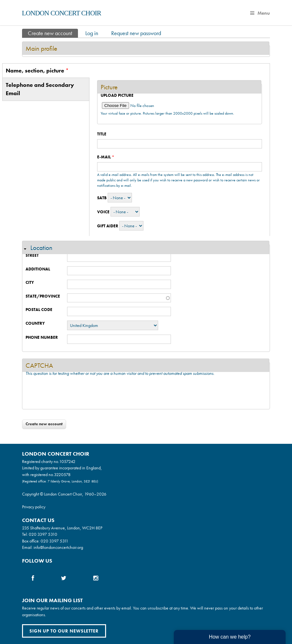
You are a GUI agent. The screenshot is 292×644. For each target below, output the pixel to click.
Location (41, 248)
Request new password (136, 33)
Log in (92, 33)
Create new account (53, 33)
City (30, 282)
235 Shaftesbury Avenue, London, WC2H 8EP (62, 528)
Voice (103, 212)
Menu (260, 13)
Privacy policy (34, 507)
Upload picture (117, 95)
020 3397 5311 (54, 541)
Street (32, 255)
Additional (38, 269)
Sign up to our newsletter (64, 631)
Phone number (42, 337)
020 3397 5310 (43, 534)
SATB (102, 198)
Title (102, 134)
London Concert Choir (62, 13)
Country (35, 323)
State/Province (43, 296)
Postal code (39, 310)
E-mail (106, 157)
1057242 (67, 461)
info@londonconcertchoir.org (58, 547)
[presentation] (74, 393)
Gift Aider (108, 226)
